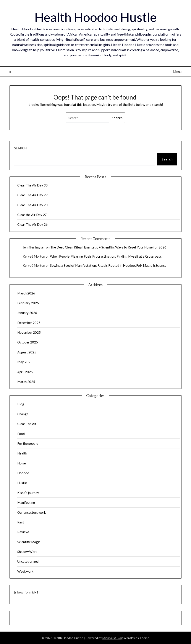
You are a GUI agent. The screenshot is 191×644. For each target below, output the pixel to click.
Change (23, 414)
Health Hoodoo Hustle (95, 17)
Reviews (23, 532)
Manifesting (26, 502)
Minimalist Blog (113, 638)
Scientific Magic (29, 542)
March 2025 (26, 382)
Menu (177, 71)
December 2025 (29, 323)
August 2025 (27, 352)
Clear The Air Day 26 (32, 224)
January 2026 (27, 313)
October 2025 (28, 342)
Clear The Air (27, 424)
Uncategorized (28, 561)
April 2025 (25, 372)
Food (21, 434)
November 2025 (29, 332)
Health (22, 453)
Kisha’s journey (28, 493)
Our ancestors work (32, 512)
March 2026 (26, 293)
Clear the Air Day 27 (32, 215)
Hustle (22, 483)
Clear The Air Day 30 (32, 185)
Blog (21, 404)
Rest (21, 522)
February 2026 (28, 303)
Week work (25, 571)
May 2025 (25, 362)
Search (20, 148)
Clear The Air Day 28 (32, 205)
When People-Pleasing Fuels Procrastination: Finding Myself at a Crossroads (106, 256)
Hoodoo (23, 473)
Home (22, 463)
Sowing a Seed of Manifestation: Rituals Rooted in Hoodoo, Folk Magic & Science (108, 265)
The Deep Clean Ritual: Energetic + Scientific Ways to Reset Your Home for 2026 (108, 247)
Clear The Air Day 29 (32, 195)
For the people (28, 443)
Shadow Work (27, 552)
